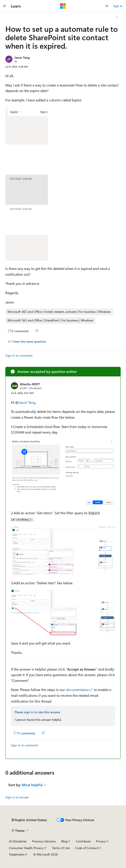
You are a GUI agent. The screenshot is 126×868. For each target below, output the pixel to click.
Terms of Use (61, 848)
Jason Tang (22, 57)
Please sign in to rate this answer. (38, 712)
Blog (64, 841)
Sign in (118, 6)
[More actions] (117, 17)
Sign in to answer (17, 797)
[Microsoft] (63, 6)
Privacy (101, 841)
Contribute (83, 841)
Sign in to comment (19, 355)
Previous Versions (44, 841)
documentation (78, 690)
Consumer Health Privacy (26, 848)
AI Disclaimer (18, 841)
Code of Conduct (87, 848)
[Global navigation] (4, 6)
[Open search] (107, 6)
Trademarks (17, 854)
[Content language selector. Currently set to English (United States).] (29, 820)
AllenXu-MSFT (30, 384)
